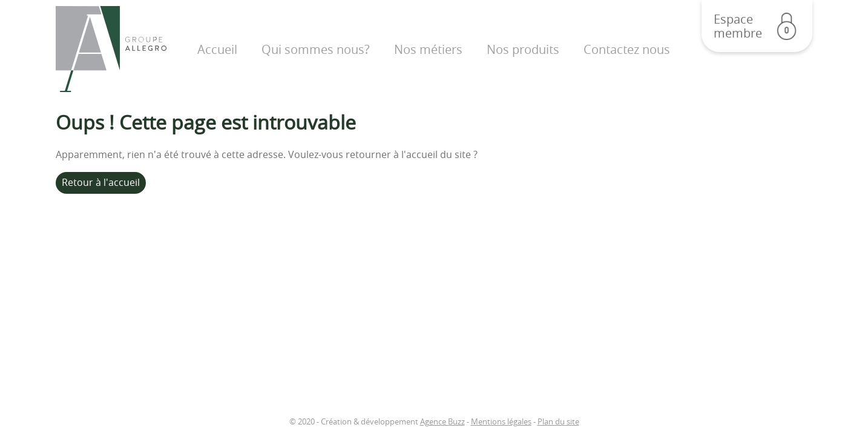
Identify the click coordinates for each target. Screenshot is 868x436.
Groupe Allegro (111, 49)
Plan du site (558, 422)
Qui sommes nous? (316, 49)
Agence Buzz (442, 422)
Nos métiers (428, 49)
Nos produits (523, 49)
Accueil (217, 49)
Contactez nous (627, 49)
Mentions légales (501, 422)
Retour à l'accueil (101, 182)
